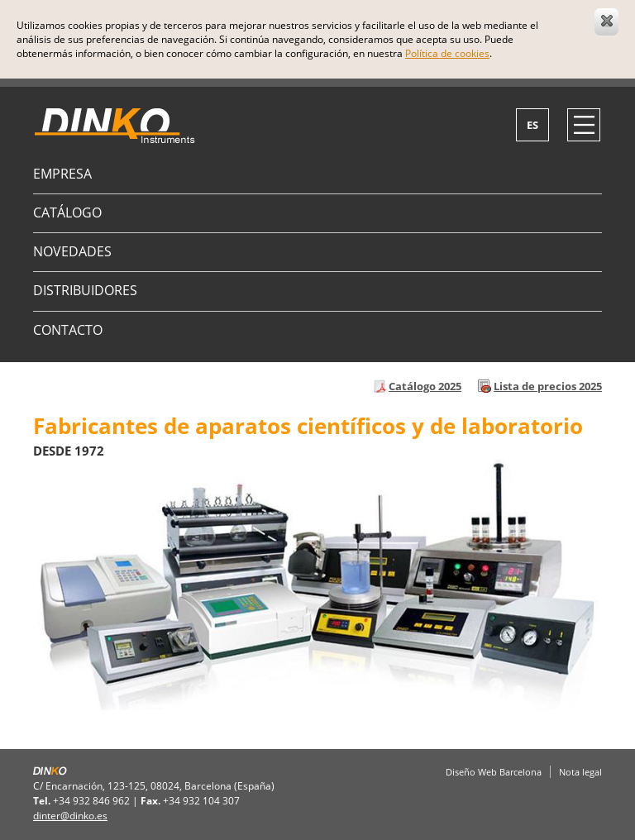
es (532, 125)
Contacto (68, 330)
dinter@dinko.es (70, 816)
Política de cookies (447, 53)
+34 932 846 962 (91, 801)
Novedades (72, 251)
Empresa (62, 174)
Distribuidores (85, 290)
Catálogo (67, 212)
